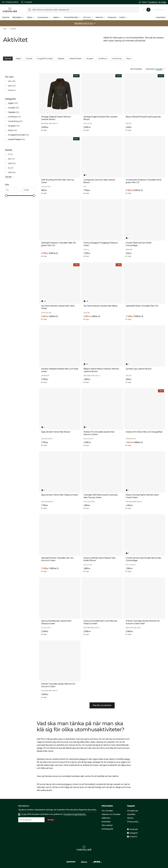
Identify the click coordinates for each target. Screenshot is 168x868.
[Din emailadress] (31, 820)
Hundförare (103, 59)
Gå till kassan (158, 10)
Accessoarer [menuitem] (44, 17)
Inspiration (161, 17)
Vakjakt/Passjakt (75, 59)
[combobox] (161, 69)
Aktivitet (13, 29)
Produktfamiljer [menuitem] (72, 17)
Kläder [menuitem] (31, 17)
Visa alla (8, 177)
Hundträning (117, 59)
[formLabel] (83, 10)
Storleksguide (107, 829)
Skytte (129, 59)
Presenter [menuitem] (112, 17)
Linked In (133, 837)
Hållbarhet (106, 818)
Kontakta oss (153, 2)
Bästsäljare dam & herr (84, 23)
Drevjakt (29, 59)
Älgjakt (18, 59)
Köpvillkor (131, 814)
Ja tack (51, 820)
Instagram (134, 833)
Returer (130, 818)
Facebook (134, 829)
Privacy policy (133, 822)
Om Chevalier (107, 811)
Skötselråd (106, 822)
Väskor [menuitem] (57, 17)
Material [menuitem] (100, 17)
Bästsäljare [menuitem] (18, 17)
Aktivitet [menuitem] (88, 17)
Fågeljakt (61, 59)
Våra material (107, 825)
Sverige (162, 2)
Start (7, 29)
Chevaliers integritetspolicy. (75, 814)
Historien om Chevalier (111, 814)
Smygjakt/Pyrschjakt (45, 59)
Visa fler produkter (102, 705)
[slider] (6, 196)
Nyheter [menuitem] (6, 17)
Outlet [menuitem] (123, 17)
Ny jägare (90, 59)
